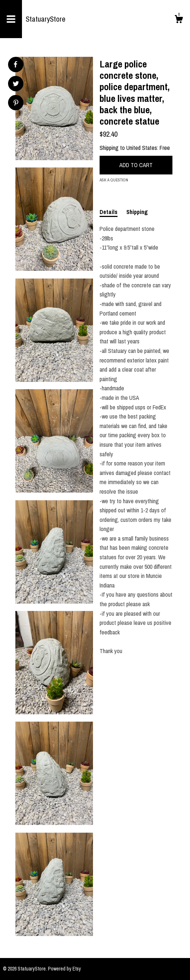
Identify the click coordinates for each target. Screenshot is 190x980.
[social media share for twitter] (16, 84)
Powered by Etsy (64, 969)
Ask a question (114, 180)
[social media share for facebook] (15, 65)
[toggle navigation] (11, 19)
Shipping (137, 212)
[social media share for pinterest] (16, 104)
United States (142, 148)
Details (109, 212)
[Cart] (179, 20)
